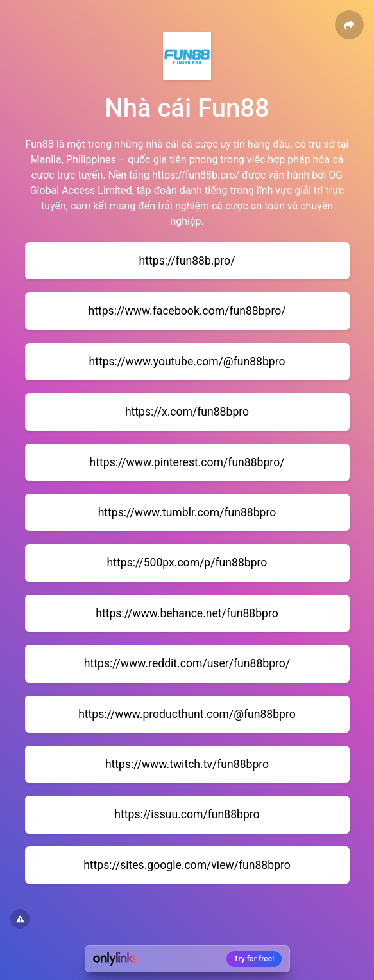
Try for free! (254, 959)
